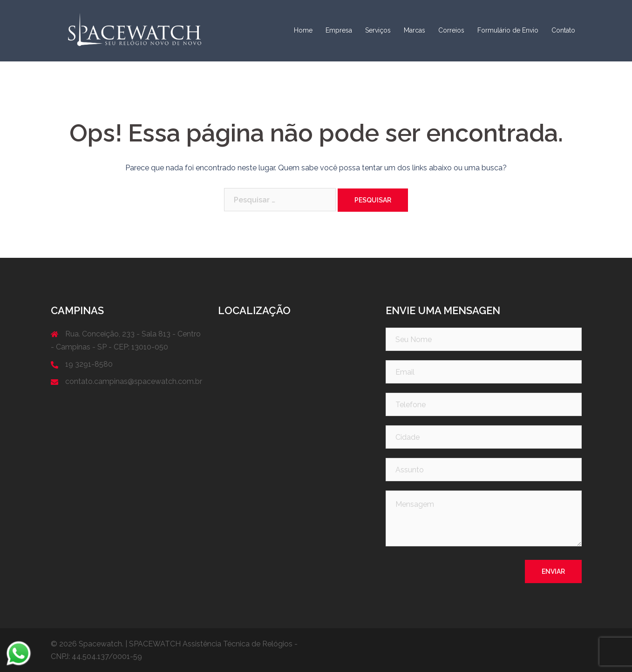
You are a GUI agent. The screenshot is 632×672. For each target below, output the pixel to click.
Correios (451, 30)
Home (303, 30)
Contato (563, 30)
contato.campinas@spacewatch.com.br (134, 381)
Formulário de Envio (508, 30)
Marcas (415, 30)
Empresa (339, 30)
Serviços (378, 30)
